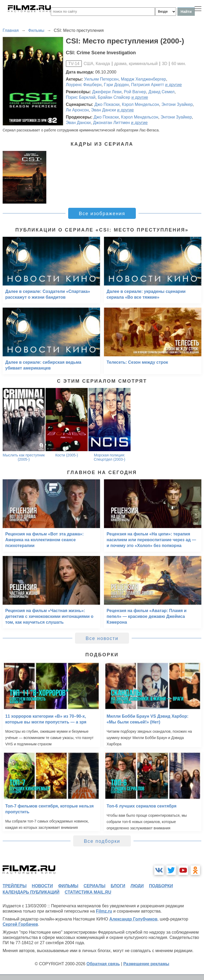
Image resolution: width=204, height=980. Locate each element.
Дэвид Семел (161, 92)
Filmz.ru (104, 911)
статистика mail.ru (88, 892)
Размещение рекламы (146, 964)
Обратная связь (103, 964)
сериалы (94, 886)
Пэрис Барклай (81, 97)
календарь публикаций (31, 892)
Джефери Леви (107, 92)
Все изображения (102, 214)
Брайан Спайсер (114, 97)
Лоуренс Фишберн (84, 85)
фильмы (68, 886)
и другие (174, 85)
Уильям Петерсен (101, 79)
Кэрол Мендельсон (140, 104)
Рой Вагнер (135, 92)
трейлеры (15, 886)
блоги (118, 886)
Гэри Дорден (116, 85)
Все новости (102, 638)
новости (42, 886)
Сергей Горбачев (20, 924)
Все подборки (102, 841)
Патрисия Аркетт (148, 85)
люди (137, 886)
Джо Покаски (107, 104)
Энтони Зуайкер (177, 104)
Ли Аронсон (77, 110)
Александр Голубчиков (133, 919)
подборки (161, 886)
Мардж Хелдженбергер (143, 79)
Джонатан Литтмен (111, 123)
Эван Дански (104, 110)
